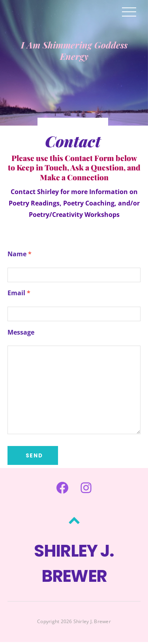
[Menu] (129, 11)
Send (35, 456)
